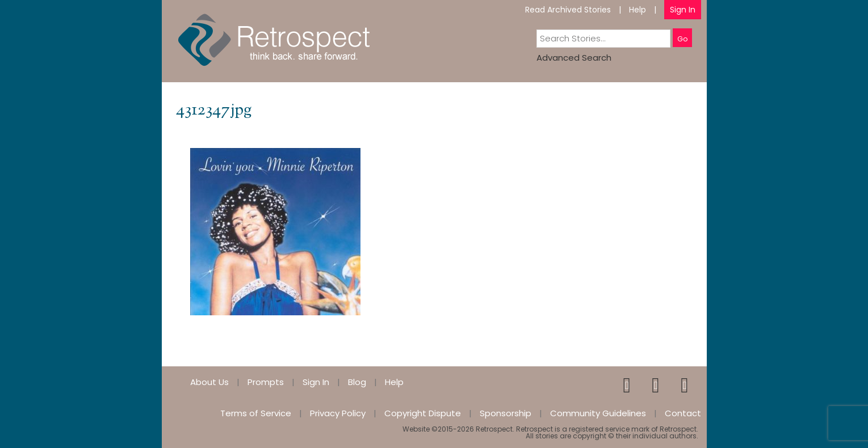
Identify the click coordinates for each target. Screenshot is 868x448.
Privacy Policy (338, 413)
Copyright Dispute (423, 413)
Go (682, 39)
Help (638, 10)
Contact (683, 413)
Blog (357, 382)
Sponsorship (506, 413)
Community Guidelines (598, 413)
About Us (209, 382)
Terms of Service (256, 413)
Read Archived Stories (568, 10)
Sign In (683, 10)
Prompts (266, 382)
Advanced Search (574, 58)
